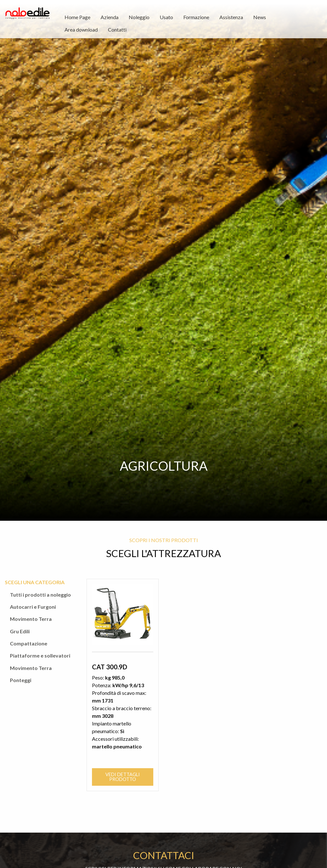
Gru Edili (20, 631)
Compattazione (29, 643)
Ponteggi (21, 680)
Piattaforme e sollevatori (40, 655)
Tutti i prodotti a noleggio (40, 595)
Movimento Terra (31, 619)
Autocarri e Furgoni (33, 607)
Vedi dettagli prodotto (123, 773)
